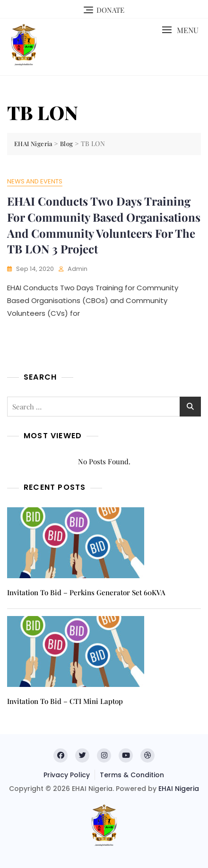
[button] (180, 30)
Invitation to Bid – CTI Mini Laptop (65, 701)
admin (78, 269)
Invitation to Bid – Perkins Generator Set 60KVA (86, 592)
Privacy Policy (67, 775)
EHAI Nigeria (179, 789)
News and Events (35, 181)
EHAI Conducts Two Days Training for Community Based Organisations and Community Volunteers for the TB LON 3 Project (104, 225)
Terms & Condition (132, 775)
